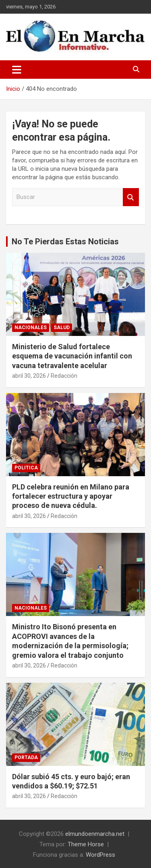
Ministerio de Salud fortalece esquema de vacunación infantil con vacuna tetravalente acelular (72, 356)
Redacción (64, 376)
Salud (62, 328)
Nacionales (31, 328)
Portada (26, 757)
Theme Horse (86, 844)
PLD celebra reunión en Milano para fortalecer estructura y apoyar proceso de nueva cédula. (71, 496)
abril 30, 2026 (29, 376)
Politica (26, 468)
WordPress (100, 855)
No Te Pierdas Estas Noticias (65, 242)
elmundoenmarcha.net (95, 834)
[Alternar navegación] (17, 70)
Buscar (131, 197)
